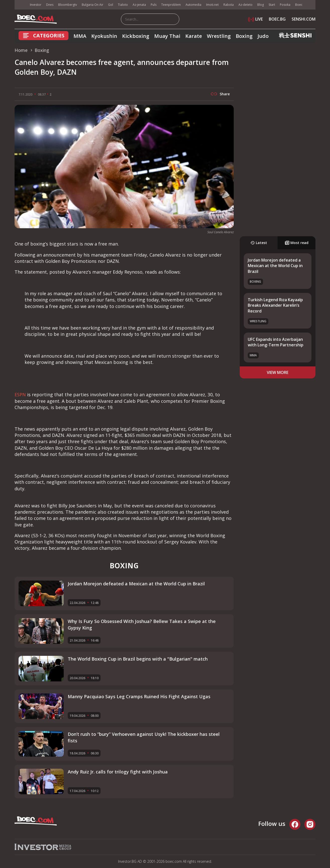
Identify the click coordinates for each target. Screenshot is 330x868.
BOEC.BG (277, 19)
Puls (154, 5)
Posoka (285, 5)
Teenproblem (171, 5)
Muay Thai (167, 36)
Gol (111, 5)
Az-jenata (139, 5)
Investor (36, 5)
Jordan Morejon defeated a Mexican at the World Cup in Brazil (275, 266)
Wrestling (219, 36)
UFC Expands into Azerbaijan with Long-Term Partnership (276, 342)
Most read (297, 243)
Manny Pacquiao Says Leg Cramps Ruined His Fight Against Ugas (139, 696)
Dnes (50, 5)
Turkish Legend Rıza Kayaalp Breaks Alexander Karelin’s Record (275, 305)
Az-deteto (245, 5)
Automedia (193, 5)
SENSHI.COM (304, 19)
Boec (299, 5)
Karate (194, 36)
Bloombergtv (68, 5)
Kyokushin (104, 36)
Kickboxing (136, 36)
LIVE (255, 19)
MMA (80, 36)
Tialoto (123, 5)
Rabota (229, 5)
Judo (263, 36)
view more (278, 372)
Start (272, 5)
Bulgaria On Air (93, 5)
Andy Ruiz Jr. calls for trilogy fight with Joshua (118, 772)
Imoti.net (212, 5)
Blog (261, 5)
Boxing (244, 36)
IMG (21, 5)
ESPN (20, 394)
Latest (259, 243)
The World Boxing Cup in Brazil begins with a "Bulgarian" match (138, 659)
